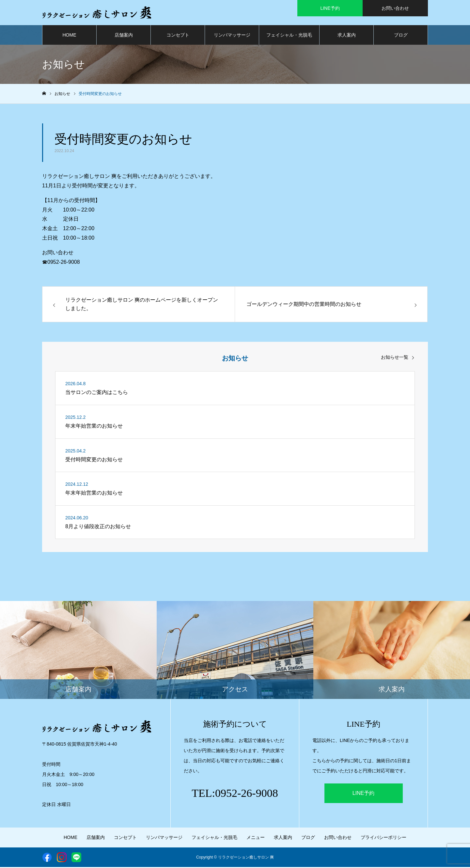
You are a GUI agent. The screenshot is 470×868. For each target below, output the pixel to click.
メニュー (256, 838)
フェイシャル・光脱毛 (289, 36)
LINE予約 (364, 794)
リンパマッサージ (232, 36)
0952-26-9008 (64, 263)
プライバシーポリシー (384, 838)
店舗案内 (124, 36)
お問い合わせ (338, 838)
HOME (70, 36)
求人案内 (347, 36)
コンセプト (178, 36)
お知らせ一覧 (395, 358)
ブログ (401, 36)
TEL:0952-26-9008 (235, 794)
